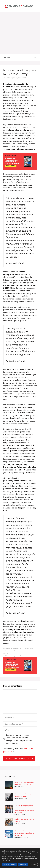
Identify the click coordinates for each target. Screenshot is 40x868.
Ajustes (33, 864)
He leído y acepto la (18, 750)
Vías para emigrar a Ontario (14, 656)
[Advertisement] (20, 33)
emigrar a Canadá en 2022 (14, 648)
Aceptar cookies (9, 864)
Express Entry (28, 648)
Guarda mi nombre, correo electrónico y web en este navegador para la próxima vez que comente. (19, 739)
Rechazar (23, 864)
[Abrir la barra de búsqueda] (35, 57)
